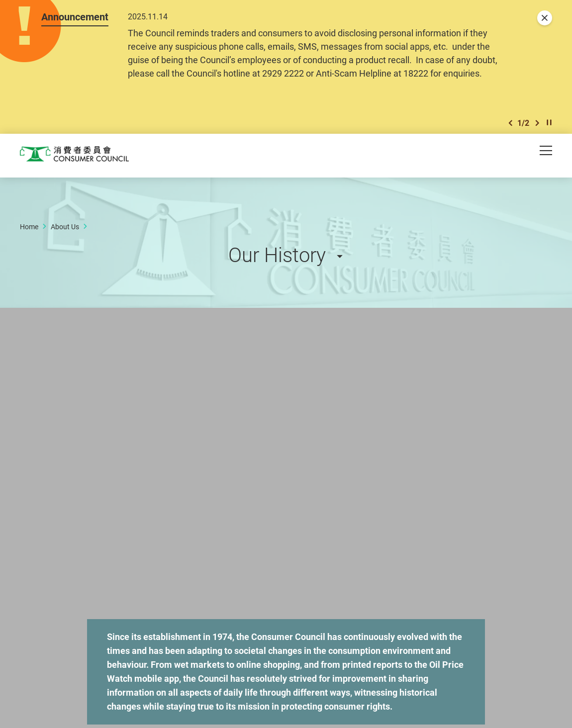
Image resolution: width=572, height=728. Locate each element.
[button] (510, 127)
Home (29, 232)
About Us (65, 232)
